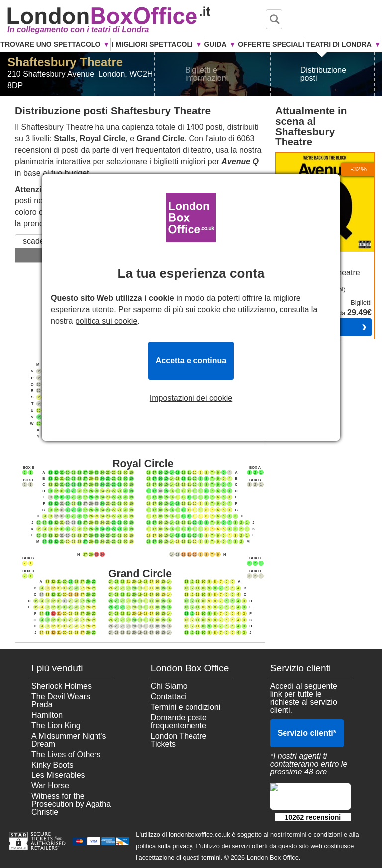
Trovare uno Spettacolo (50, 44)
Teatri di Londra (339, 44)
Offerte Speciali (271, 44)
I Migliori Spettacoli (152, 44)
